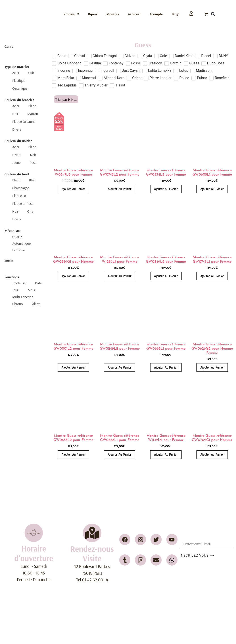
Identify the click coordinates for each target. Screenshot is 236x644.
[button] (213, 14)
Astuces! (134, 14)
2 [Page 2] (139, 471)
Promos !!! (71, 14)
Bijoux (93, 14)
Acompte (156, 14)
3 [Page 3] (145, 471)
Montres (113, 14)
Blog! (175, 14)
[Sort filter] (66, 99)
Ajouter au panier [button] (73, 189)
